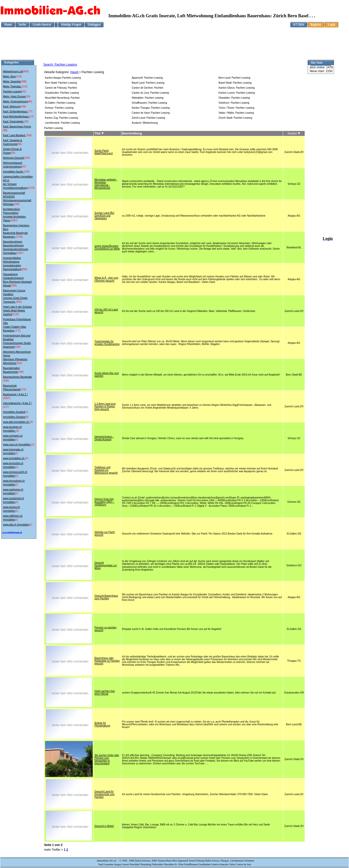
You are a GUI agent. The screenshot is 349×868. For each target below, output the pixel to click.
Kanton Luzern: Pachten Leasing (237, 93)
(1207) (20, 253)
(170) (23, 389)
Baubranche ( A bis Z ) (15, 394)
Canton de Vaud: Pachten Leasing (151, 113)
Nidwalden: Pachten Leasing (148, 98)
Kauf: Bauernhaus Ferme (17, 127)
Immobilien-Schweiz (14, 417)
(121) (24, 86)
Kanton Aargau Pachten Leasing (63, 78)
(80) (30, 102)
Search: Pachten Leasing (60, 65)
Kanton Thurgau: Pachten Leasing (151, 108)
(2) (17, 431)
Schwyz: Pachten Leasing (59, 108)
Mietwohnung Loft (13, 71)
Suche (22, 25)
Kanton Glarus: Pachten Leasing (237, 88)
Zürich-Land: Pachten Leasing (148, 118)
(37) (24, 167)
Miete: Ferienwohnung (15, 102)
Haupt (75, 72)
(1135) (19, 237)
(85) (5, 130)
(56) (20, 144)
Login (331, 25)
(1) (27, 412)
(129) (17, 347)
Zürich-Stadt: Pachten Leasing (235, 118)
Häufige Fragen (71, 25)
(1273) (31, 188)
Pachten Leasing (12, 92)
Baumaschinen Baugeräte (17, 377)
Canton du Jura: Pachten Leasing (150, 93)
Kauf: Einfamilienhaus (16, 112)
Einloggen (94, 25)
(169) (29, 135)
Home (8, 25)
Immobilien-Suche (13, 172)
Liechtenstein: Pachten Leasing (62, 123)
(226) (27, 172)
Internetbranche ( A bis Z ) (17, 403)
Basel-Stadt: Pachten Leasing (235, 83)
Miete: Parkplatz (12, 86)
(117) (6, 407)
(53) (13, 153)
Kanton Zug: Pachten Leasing (61, 118)
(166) (21, 372)
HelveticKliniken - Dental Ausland (104, 438)
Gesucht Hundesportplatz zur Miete (106, 565)
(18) (28, 97)
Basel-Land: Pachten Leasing (148, 83)
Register (316, 25)
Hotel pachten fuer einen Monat (105, 692)
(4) (31, 422)
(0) (27, 417)
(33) (26, 122)
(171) (18, 331)
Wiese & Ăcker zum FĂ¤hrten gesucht (106, 279)
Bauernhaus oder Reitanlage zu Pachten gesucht (107, 661)
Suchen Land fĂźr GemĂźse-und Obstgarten (104, 216)
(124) (19, 76)
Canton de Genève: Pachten (148, 88)
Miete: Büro (9, 76)
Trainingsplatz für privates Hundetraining (107, 343)
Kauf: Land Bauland (14, 135)
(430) (6, 381)
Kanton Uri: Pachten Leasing (61, 113)
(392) (19, 302)
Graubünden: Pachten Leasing (62, 93)
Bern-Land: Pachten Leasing (234, 78)
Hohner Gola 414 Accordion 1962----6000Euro (104, 502)
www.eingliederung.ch (12, 532)
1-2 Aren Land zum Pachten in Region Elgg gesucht (105, 406)
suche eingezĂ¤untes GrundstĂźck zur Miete (107, 247)
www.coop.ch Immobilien (17, 445)
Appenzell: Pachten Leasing (147, 78)
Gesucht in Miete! (104, 826)
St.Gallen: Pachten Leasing (60, 103)
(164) (17, 204)
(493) (26, 71)
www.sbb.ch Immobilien (16, 525)
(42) (24, 92)
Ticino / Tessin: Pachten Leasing (236, 108)
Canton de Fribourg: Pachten (61, 88)
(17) (32, 117)
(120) (27, 158)
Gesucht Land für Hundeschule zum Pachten (104, 794)
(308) (24, 81)
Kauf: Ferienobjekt (14, 122)
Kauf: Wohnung (12, 107)
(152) (19, 363)
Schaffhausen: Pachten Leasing (149, 103)
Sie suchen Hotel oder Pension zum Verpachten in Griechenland (107, 759)
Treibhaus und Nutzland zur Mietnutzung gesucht (106, 470)
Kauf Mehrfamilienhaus (16, 117)
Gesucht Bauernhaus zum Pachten (106, 597)
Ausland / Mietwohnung (145, 123)
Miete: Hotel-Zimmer (14, 97)
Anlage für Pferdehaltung (102, 724)
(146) (23, 107)
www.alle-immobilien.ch (16, 422)
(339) (14, 286)
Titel (99, 133)
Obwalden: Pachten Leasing (234, 98)
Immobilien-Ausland (14, 412)
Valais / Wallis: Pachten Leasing (236, 113)
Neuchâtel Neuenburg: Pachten (62, 98)
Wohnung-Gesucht (13, 158)
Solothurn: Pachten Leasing (234, 103)
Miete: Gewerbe (12, 81)
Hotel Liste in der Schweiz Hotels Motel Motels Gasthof (17, 311)
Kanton (294, 133)
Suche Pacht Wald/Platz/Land (103, 152)
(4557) (7, 398)
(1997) (14, 220)
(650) (24, 269)
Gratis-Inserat (42, 25)
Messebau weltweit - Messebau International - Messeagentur (106, 184)
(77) (30, 112)
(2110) (15, 314)
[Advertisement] (175, 38)
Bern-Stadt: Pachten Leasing (61, 83)
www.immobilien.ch (14, 458)
